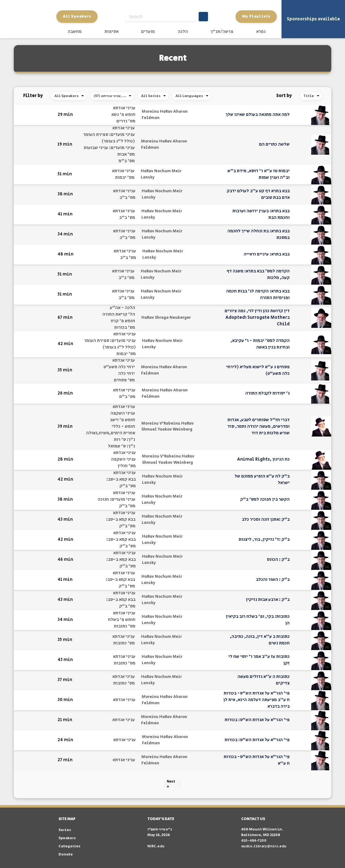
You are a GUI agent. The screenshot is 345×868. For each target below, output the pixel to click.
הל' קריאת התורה (119, 314)
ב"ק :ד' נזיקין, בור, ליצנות (264, 540)
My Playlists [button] (256, 16)
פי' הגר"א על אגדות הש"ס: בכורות (257, 720)
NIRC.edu (156, 846)
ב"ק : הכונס (278, 560)
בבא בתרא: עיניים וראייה (267, 254)
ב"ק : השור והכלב (273, 580)
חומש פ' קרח (123, 321)
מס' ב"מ (127, 161)
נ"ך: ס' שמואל (122, 446)
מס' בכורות (125, 328)
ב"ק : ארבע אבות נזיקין (268, 600)
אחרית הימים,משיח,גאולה (111, 433)
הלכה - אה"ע (122, 308)
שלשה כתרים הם (274, 144)
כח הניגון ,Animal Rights (263, 459)
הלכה (183, 32)
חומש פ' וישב (122, 420)
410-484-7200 (254, 841)
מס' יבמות (125, 178)
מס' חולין (127, 466)
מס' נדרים (126, 121)
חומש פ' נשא (123, 115)
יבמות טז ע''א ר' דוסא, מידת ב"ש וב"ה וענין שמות (259, 174)
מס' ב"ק (128, 486)
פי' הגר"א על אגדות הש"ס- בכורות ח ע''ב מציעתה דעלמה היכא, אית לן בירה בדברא (256, 700)
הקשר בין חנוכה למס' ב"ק (265, 499)
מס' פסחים (124, 380)
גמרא (261, 32)
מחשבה (75, 32)
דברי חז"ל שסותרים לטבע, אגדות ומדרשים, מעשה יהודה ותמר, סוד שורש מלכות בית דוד (259, 426)
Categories (69, 846)
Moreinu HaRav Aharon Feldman (165, 115)
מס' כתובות (125, 626)
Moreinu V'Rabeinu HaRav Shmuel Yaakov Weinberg (167, 427)
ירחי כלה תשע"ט (119, 367)
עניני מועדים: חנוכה (117, 499)
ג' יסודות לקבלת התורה (267, 393)
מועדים (148, 32)
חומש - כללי (123, 426)
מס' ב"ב (127, 198)
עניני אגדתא (124, 108)
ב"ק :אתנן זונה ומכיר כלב (266, 519)
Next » (171, 784)
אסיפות (112, 32)
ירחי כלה (127, 374)
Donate (66, 854)
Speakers (67, 838)
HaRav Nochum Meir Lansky (161, 174)
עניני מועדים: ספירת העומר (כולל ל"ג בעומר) (109, 138)
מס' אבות (126, 154)
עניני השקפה (123, 413)
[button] (49, 115)
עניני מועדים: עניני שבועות (109, 148)
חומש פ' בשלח (122, 620)
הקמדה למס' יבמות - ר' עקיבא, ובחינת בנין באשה (260, 344)
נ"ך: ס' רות (124, 440)
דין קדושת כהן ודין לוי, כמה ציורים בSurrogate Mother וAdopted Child (257, 318)
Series (65, 830)
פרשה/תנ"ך (222, 32)
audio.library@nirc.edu (264, 846)
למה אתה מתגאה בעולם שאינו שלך (258, 115)
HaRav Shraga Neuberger (166, 318)
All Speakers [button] (77, 16)
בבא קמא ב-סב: (121, 479)
